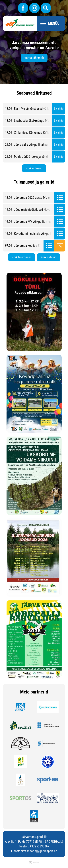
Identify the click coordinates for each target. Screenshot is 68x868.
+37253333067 (40, 846)
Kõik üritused (34, 168)
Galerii (60, 246)
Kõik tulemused (22, 257)
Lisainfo (59, 109)
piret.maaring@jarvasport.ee (39, 851)
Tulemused (60, 198)
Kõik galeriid (49, 257)
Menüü (54, 23)
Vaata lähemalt (34, 58)
